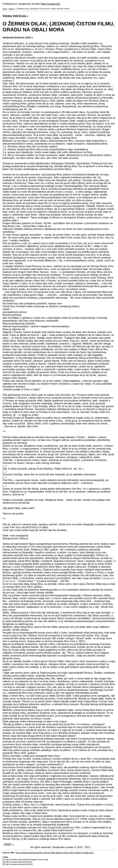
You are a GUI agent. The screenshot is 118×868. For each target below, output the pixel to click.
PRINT (8, 844)
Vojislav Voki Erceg (14, 16)
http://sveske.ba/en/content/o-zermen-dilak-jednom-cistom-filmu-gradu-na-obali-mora (55, 853)
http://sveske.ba (50, 4)
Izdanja (11, 9)
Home (5, 9)
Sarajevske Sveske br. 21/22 (17, 37)
